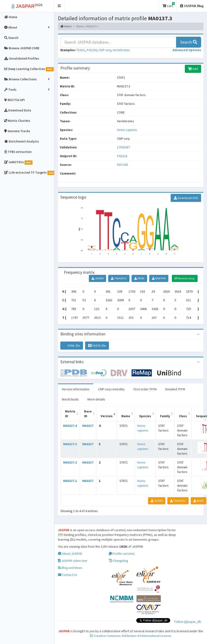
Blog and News (70, 568)
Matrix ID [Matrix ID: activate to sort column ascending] (70, 414)
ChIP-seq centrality (111, 389)
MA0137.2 (70, 462)
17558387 (124, 147)
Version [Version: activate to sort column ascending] (107, 416)
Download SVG (186, 198)
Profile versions (122, 554)
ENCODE (123, 165)
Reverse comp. (185, 278)
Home (66, 26)
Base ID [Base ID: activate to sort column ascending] (88, 414)
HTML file (72, 346)
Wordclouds (70, 399)
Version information (76, 389)
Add (193, 69)
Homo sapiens (127, 130)
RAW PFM (159, 278)
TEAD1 (81, 50)
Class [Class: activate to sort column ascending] (183, 416)
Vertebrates (121, 50)
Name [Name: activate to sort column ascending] (126, 416)
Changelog (118, 561)
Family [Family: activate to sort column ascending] (165, 416)
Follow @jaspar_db (188, 622)
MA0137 (88, 426)
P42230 (92, 50)
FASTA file (97, 346)
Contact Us (68, 575)
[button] (59, 6)
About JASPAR (70, 554)
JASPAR (97, 278)
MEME (139, 278)
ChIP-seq (105, 50)
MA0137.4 (70, 426)
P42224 (122, 156)
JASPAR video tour (73, 561)
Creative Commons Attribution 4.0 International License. (131, 636)
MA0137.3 (70, 444)
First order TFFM (145, 389)
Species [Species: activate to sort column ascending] (145, 416)
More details (96, 399)
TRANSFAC (119, 278)
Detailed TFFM (175, 389)
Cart (169, 5)
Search (189, 42)
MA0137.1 (70, 481)
